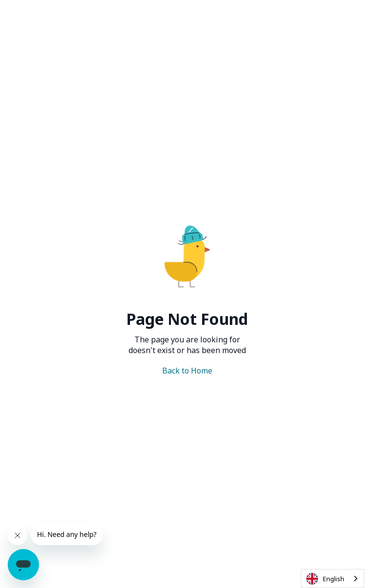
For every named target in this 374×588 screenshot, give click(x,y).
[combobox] (333, 579)
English (325, 579)
